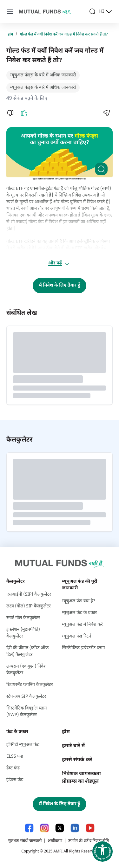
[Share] (106, 113)
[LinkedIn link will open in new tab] (75, 828)
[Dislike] (10, 113)
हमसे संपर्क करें (77, 760)
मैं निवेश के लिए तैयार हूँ (60, 285)
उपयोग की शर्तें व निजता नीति (89, 841)
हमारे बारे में (74, 746)
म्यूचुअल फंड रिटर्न (77, 636)
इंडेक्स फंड (15, 780)
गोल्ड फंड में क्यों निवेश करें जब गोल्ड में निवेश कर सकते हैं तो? (64, 35)
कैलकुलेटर (16, 582)
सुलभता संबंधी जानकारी (25, 841)
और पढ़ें (59, 263)
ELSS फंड (15, 757)
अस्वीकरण (55, 841)
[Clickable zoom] (101, 169)
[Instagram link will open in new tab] (44, 828)
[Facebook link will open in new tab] (29, 828)
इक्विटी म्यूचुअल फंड (23, 745)
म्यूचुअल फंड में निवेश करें (83, 625)
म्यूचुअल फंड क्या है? (79, 601)
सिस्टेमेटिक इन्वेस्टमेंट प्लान (84, 648)
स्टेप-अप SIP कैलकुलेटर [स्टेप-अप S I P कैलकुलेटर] (26, 697)
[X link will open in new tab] (60, 828)
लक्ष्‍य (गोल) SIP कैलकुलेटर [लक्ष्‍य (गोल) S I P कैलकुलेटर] (29, 606)
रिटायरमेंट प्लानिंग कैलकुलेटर (30, 685)
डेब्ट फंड (13, 768)
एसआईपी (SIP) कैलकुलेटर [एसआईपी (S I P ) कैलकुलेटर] (29, 595)
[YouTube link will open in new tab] (90, 828)
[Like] (24, 113)
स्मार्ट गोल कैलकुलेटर (23, 618)
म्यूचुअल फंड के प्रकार (80, 613)
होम (10, 35)
